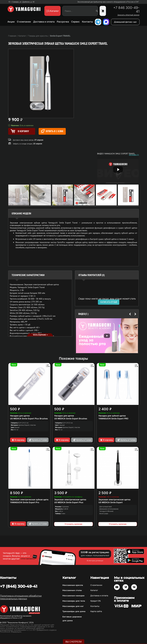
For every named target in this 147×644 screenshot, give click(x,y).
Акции (11, 22)
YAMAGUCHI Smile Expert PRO (113, 419)
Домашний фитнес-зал (125, 22)
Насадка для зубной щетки (112, 416)
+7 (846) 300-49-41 (19, 586)
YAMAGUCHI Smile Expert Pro (25, 502)
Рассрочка (63, 22)
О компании (24, 22)
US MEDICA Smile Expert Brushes (71, 419)
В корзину (18, 440)
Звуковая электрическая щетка (70, 499)
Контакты (87, 22)
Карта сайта (96, 611)
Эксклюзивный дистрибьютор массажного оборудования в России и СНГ (108, 2)
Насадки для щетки (20, 416)
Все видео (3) (134, 155)
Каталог (94, 590)
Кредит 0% (95, 601)
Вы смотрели (74, 642)
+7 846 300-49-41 (126, 10)
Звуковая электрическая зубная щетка (30, 499)
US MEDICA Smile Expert (111, 502)
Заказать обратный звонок (128, 15)
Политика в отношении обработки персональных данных (21, 597)
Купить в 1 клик (52, 131)
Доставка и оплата (44, 22)
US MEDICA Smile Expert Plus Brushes (29, 419)
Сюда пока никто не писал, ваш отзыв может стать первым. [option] (107, 300)
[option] (107, 336)
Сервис (75, 22)
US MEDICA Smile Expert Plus (69, 502)
